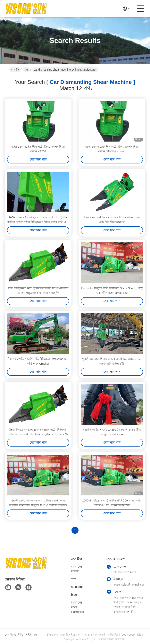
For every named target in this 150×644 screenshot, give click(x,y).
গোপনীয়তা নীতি (14, 635)
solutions (77, 587)
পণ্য (26, 70)
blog (74, 595)
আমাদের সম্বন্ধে (77, 569)
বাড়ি (15, 70)
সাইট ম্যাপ (31, 635)
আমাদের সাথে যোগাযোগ (77, 607)
